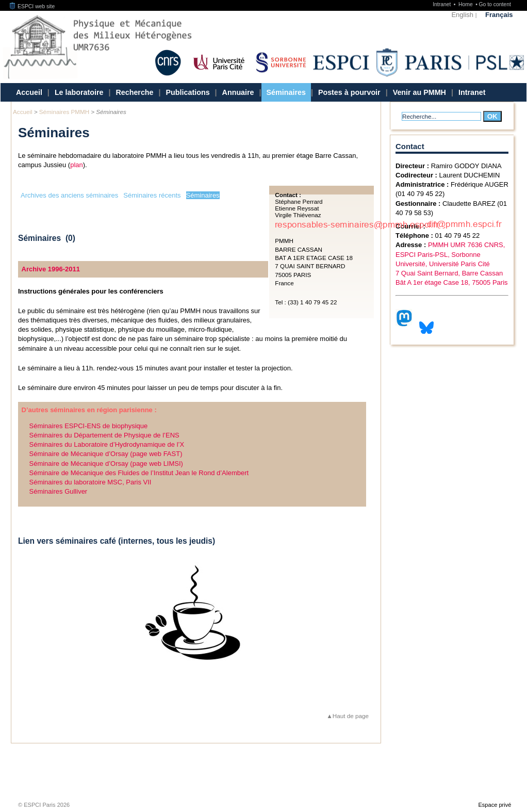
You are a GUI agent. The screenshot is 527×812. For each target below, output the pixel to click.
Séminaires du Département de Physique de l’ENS (104, 435)
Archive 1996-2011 (51, 269)
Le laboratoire (79, 92)
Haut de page (351, 716)
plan (77, 165)
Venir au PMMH (419, 92)
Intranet (442, 4)
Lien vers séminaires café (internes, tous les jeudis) (117, 541)
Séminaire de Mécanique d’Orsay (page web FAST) (106, 454)
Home (466, 4)
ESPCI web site (32, 6)
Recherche (134, 92)
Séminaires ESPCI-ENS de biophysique (89, 426)
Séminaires (286, 92)
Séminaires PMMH (64, 112)
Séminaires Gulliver (59, 491)
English (462, 15)
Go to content (495, 4)
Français (499, 15)
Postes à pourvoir (349, 92)
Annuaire (238, 92)
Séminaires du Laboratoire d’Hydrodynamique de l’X (107, 444)
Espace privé (495, 805)
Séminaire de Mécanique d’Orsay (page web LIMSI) (106, 464)
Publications (188, 92)
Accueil (29, 92)
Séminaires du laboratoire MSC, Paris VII (90, 482)
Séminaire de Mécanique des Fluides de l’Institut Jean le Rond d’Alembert (139, 473)
